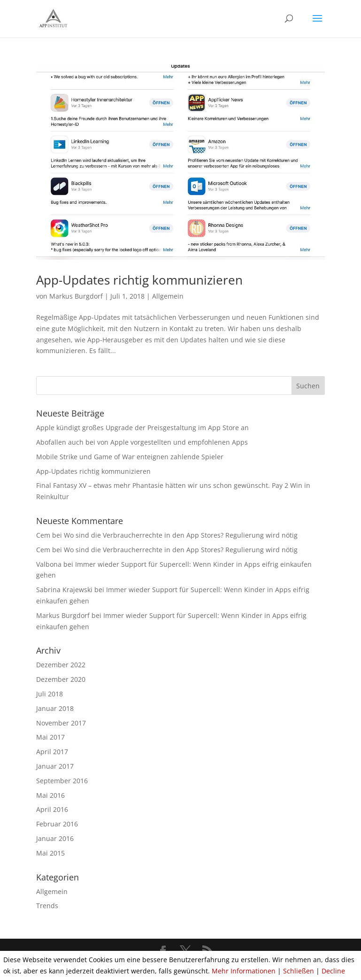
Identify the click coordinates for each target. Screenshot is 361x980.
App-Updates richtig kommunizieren (139, 280)
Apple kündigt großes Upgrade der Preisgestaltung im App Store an (142, 428)
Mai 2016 (50, 795)
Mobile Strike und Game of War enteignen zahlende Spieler (130, 457)
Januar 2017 (55, 766)
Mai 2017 (50, 737)
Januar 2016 (55, 838)
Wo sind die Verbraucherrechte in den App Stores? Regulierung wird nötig (181, 535)
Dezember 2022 (61, 665)
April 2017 (52, 752)
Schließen (299, 971)
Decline (333, 971)
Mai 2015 (50, 853)
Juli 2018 (50, 694)
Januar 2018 (55, 708)
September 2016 (62, 781)
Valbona (49, 564)
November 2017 (61, 723)
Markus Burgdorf (76, 296)
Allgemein (168, 296)
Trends (47, 906)
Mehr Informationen (244, 971)
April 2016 (52, 809)
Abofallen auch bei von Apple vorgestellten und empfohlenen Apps (142, 442)
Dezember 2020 (61, 679)
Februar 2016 (57, 824)
